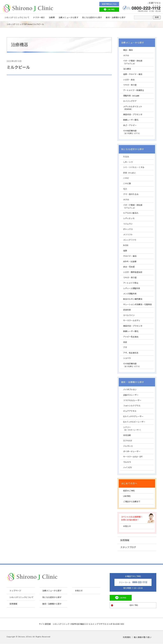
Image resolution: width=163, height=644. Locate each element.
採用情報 (125, 540)
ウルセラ (127, 462)
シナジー (132, 429)
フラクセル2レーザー (132, 400)
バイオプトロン (130, 390)
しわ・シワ (128, 162)
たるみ (126, 157)
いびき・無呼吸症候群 (133, 272)
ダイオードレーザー (132, 451)
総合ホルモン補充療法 (133, 299)
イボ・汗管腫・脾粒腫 (133, 62)
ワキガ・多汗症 (130, 85)
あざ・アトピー (130, 125)
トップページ (15, 591)
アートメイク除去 (131, 283)
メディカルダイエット (133, 108)
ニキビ (126, 178)
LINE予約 (111, 10)
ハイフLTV (127, 468)
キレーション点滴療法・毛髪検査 (138, 304)
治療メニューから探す (68, 17)
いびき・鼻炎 (129, 80)
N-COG (126, 245)
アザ (125, 347)
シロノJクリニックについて (17, 17)
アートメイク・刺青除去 (134, 90)
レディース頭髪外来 (132, 288)
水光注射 (127, 435)
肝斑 (130, 173)
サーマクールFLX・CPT (133, 457)
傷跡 (125, 251)
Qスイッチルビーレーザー (134, 422)
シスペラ (127, 358)
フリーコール (133, 582)
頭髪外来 (132, 96)
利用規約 (127, 637)
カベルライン (129, 315)
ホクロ (126, 56)
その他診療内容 (132, 132)
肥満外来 (127, 310)
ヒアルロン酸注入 (131, 213)
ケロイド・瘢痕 (130, 256)
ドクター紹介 (39, 17)
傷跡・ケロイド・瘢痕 (133, 74)
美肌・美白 (128, 50)
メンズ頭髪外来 (130, 294)
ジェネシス (128, 446)
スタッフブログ (128, 547)
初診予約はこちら (109, 4)
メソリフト (128, 235)
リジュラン (128, 224)
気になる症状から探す (92, 17)
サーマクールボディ (132, 321)
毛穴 (125, 189)
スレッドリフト (130, 240)
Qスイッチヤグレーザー (133, 416)
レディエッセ (129, 218)
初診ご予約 (134, 605)
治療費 (52, 17)
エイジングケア (130, 101)
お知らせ (127, 526)
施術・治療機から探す (116, 17)
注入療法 (127, 69)
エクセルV (128, 441)
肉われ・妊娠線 (130, 262)
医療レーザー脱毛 (131, 120)
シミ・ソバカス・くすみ (134, 167)
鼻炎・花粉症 (129, 267)
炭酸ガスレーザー (131, 395)
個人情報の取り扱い (143, 637)
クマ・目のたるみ (131, 194)
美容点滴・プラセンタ (133, 115)
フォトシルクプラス (132, 406)
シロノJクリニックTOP (17, 24)
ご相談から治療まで (132, 502)
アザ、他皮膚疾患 (131, 353)
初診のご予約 (129, 491)
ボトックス (128, 229)
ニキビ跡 (127, 184)
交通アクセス (155, 3)
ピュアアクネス (130, 411)
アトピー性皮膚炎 (131, 337)
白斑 (125, 342)
